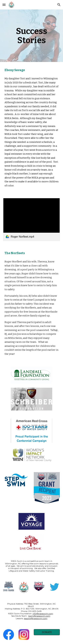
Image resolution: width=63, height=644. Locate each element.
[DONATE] (47, 632)
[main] (32, 36)
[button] (4, 5)
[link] (32, 219)
